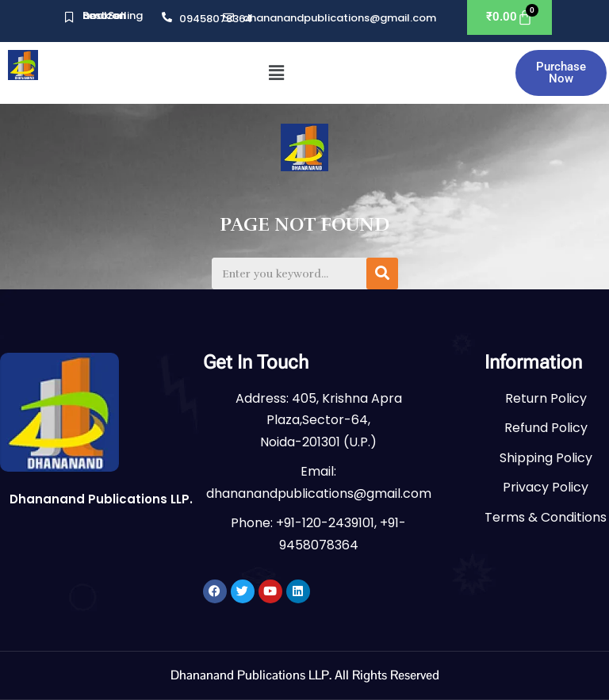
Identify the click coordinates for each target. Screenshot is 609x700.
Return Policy (546, 398)
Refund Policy (546, 428)
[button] (277, 73)
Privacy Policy (546, 487)
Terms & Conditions (546, 517)
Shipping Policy (546, 458)
